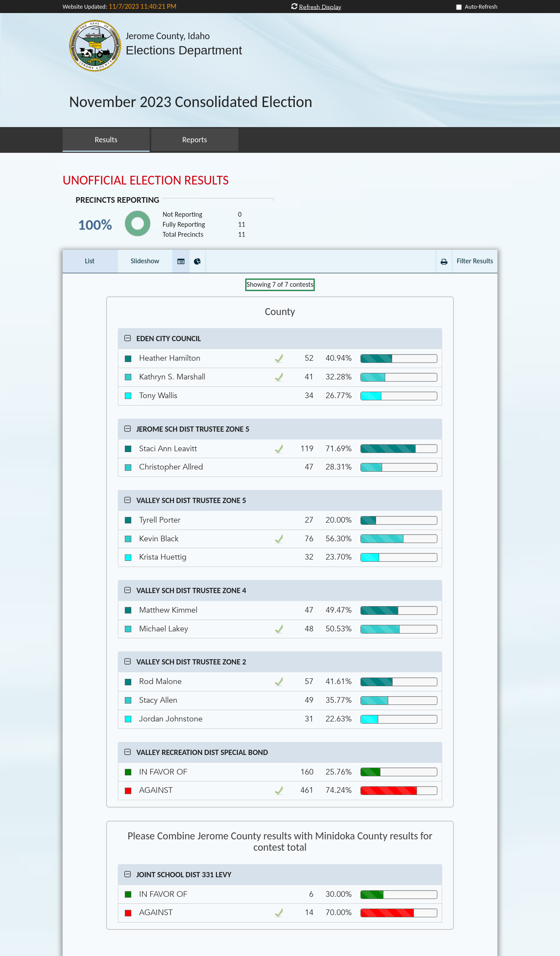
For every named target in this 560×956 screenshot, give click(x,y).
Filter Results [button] (475, 261)
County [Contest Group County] (280, 312)
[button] (181, 261)
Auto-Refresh (481, 7)
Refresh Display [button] (320, 7)
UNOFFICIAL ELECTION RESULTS (146, 180)
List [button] (90, 261)
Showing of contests (280, 284)
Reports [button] (195, 140)
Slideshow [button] (145, 261)
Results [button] (106, 140)
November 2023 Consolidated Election (191, 102)
